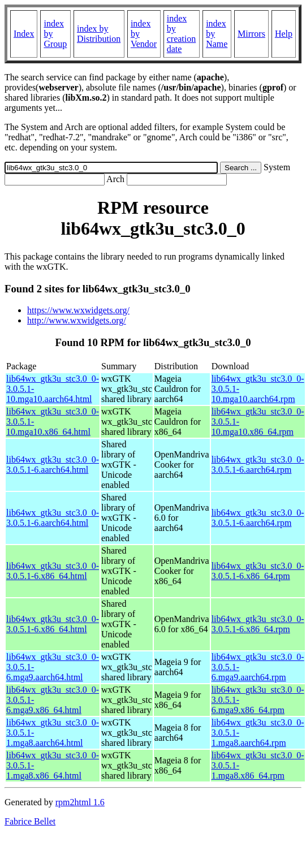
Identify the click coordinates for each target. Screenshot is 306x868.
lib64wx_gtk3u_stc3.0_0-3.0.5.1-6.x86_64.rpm (258, 571)
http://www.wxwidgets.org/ (77, 320)
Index (24, 34)
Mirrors (251, 34)
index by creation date (182, 34)
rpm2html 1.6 (80, 802)
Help (284, 34)
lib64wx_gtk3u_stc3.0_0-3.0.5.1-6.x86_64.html (53, 571)
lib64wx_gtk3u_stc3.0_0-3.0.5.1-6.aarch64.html (53, 465)
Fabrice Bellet (30, 821)
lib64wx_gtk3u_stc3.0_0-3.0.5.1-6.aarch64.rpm (258, 465)
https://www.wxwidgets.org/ (78, 310)
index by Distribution (99, 34)
